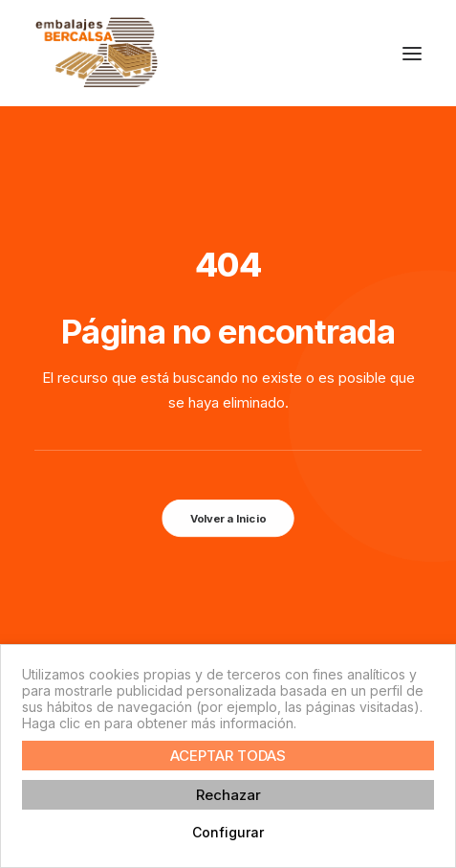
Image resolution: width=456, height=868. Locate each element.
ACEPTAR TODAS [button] (228, 756)
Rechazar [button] (228, 795)
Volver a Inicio (228, 519)
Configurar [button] (228, 832)
